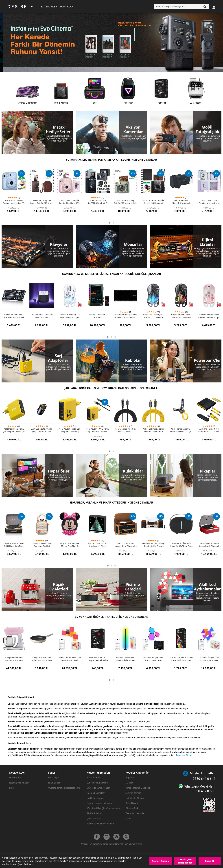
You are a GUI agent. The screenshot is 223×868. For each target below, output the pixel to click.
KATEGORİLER (49, 7)
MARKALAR (67, 7)
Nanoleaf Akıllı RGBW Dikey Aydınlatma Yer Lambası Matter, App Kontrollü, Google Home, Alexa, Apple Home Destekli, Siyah (125, 659)
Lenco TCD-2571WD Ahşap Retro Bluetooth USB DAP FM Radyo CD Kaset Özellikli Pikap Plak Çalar (126, 545)
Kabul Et (210, 861)
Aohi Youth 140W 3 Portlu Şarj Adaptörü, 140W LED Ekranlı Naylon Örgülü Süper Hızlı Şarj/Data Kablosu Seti (98, 430)
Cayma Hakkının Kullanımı (99, 803)
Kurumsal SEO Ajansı (176, 814)
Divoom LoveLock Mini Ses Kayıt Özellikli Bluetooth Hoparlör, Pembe (42, 545)
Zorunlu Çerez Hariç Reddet (185, 861)
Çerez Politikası (25, 864)
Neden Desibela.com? (20, 783)
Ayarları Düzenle (161, 861)
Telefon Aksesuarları (135, 813)
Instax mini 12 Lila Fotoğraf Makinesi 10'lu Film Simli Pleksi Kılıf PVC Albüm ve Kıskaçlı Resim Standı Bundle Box (209, 202)
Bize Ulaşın (53, 778)
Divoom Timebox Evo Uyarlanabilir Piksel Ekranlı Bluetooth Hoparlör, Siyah (97, 545)
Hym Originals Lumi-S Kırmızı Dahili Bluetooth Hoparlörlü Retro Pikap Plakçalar (209, 545)
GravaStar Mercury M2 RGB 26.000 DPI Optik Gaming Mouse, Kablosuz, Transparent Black (153, 316)
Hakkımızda (15, 778)
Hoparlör (130, 778)
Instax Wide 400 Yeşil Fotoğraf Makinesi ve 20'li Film (125, 202)
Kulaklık (129, 783)
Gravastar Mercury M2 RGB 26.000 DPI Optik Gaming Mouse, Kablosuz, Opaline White (70, 316)
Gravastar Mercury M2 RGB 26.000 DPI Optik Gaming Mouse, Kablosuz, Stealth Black (181, 316)
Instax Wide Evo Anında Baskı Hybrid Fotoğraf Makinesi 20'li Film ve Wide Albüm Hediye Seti (153, 202)
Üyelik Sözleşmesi (95, 798)
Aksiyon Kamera (133, 793)
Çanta (128, 819)
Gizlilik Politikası (95, 813)
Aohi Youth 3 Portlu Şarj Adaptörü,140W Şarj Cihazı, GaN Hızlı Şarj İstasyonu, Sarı (70, 430)
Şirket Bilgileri (55, 783)
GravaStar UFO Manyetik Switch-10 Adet (42, 316)
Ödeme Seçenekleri (96, 793)
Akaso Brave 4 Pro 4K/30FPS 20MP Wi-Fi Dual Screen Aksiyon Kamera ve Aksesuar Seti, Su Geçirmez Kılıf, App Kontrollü (98, 202)
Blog (11, 788)
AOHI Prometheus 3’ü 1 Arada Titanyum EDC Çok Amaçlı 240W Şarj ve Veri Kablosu (181, 430)
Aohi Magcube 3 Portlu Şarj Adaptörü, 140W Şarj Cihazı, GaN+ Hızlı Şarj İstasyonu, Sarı (14, 430)
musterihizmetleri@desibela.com (64, 788)
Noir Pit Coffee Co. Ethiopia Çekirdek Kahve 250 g (97, 659)
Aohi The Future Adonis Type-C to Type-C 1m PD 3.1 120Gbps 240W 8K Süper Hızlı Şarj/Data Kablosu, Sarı (153, 430)
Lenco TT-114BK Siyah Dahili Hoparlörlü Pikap (14, 545)
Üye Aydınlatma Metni (97, 783)
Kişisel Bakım (132, 803)
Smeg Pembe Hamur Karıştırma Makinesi (14, 659)
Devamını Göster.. (185, 755)
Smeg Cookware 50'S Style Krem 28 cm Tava (42, 659)
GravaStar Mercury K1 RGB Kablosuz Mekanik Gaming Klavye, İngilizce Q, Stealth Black (14, 316)
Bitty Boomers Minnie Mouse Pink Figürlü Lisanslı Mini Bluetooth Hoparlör (70, 545)
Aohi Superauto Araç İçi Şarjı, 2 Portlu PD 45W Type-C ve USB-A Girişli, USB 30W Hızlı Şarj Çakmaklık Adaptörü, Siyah (42, 430)
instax (160, 738)
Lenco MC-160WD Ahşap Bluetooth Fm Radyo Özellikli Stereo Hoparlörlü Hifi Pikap (153, 545)
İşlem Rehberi (93, 778)
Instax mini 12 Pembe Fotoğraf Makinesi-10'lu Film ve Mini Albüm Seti (70, 202)
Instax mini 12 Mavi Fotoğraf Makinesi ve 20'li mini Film (14, 202)
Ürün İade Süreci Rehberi (98, 788)
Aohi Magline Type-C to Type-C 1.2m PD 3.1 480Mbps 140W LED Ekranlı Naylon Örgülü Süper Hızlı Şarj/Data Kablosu (126, 430)
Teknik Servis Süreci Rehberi (100, 824)
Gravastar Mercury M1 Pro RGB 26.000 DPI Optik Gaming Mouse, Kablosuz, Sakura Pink (209, 316)
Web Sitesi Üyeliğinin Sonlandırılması (104, 808)
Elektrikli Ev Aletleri (135, 798)
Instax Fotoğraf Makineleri (138, 788)
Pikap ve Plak (132, 808)
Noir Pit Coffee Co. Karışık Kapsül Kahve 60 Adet (181, 659)
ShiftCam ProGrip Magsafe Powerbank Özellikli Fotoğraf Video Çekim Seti (181, 202)
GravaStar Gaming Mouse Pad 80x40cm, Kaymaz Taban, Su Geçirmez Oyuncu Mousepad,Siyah (125, 316)
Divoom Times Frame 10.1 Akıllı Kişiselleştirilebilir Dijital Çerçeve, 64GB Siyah (98, 316)
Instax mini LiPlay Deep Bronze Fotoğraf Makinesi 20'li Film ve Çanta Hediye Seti (42, 202)
